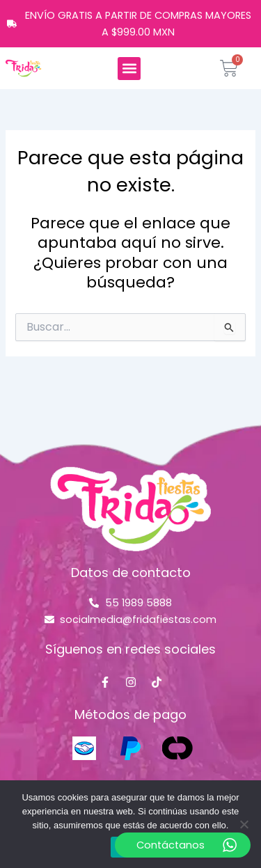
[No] (244, 824)
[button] (129, 69)
